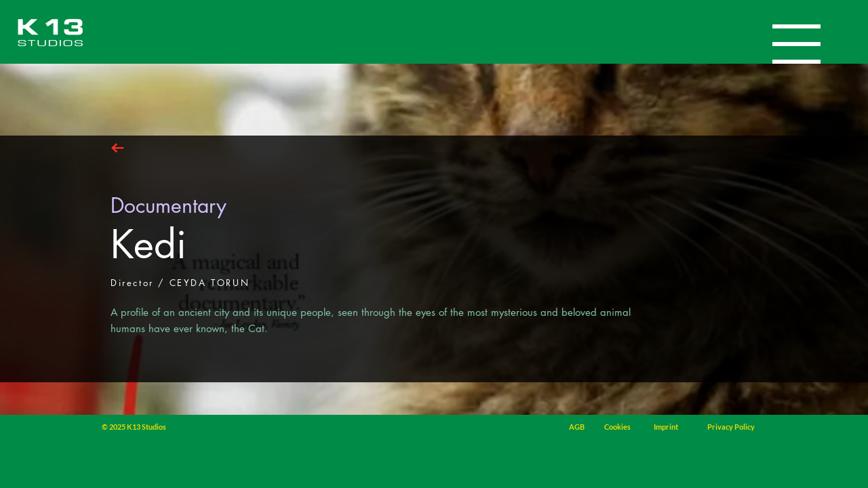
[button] (796, 44)
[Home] (50, 33)
